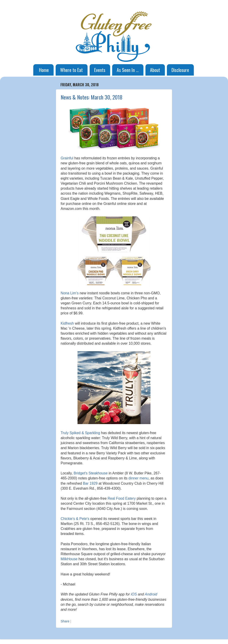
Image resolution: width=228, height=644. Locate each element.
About (155, 70)
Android (151, 594)
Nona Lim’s (70, 293)
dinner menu (138, 478)
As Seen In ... (128, 70)
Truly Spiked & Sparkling (80, 433)
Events (100, 70)
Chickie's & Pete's (75, 519)
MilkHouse (69, 559)
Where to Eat (71, 70)
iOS (134, 594)
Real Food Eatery (122, 498)
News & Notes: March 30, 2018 (92, 97)
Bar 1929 (90, 483)
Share (65, 621)
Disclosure (180, 70)
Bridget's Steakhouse (91, 473)
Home (44, 70)
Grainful (67, 158)
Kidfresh (67, 323)
